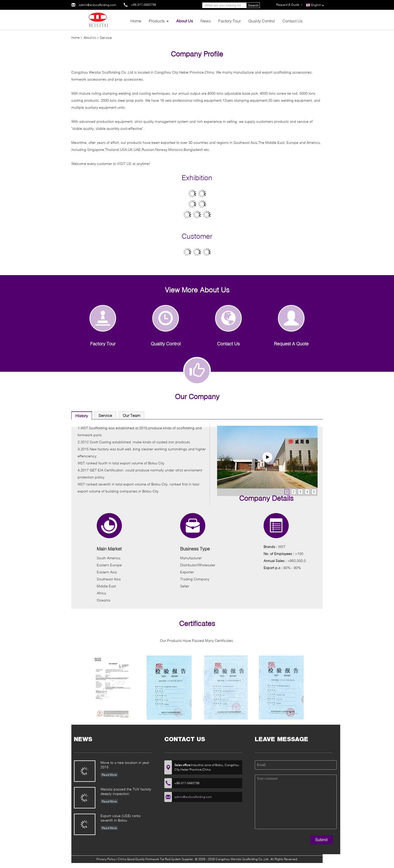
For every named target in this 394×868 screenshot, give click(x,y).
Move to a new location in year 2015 (125, 765)
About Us (185, 21)
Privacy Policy (106, 859)
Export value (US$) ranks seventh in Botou (121, 818)
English (317, 5)
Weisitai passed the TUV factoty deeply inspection (126, 791)
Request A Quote (288, 5)
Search (253, 5)
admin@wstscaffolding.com (97, 5)
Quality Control (262, 21)
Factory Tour (230, 21)
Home (136, 21)
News (206, 21)
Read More (109, 775)
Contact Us (292, 21)
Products (157, 21)
